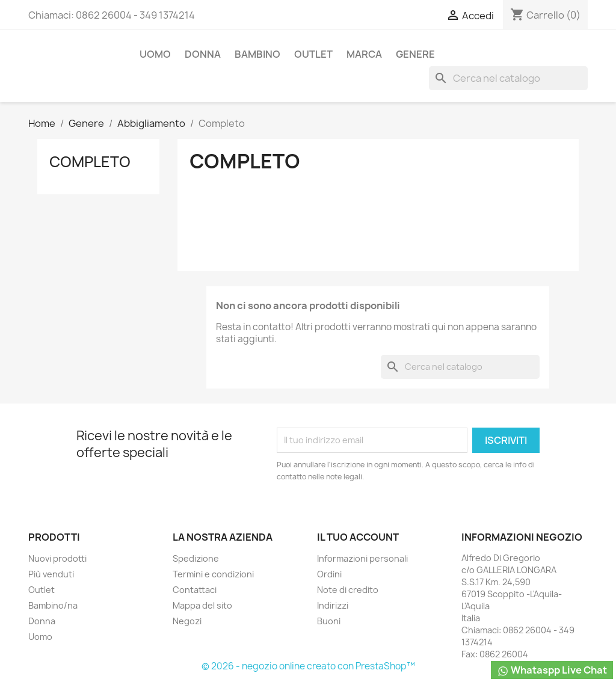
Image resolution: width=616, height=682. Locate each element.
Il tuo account (358, 537)
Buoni (329, 621)
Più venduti (51, 574)
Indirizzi (333, 605)
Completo (90, 162)
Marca (364, 54)
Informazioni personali (362, 558)
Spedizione (196, 558)
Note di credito (348, 590)
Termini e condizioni (213, 574)
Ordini (329, 574)
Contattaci (195, 590)
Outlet (313, 54)
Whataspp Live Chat (552, 670)
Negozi (187, 621)
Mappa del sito (202, 605)
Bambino (257, 54)
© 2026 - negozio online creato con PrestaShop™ (308, 666)
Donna (203, 54)
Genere (415, 54)
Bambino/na (53, 605)
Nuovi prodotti (57, 558)
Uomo (155, 54)
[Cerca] (508, 78)
